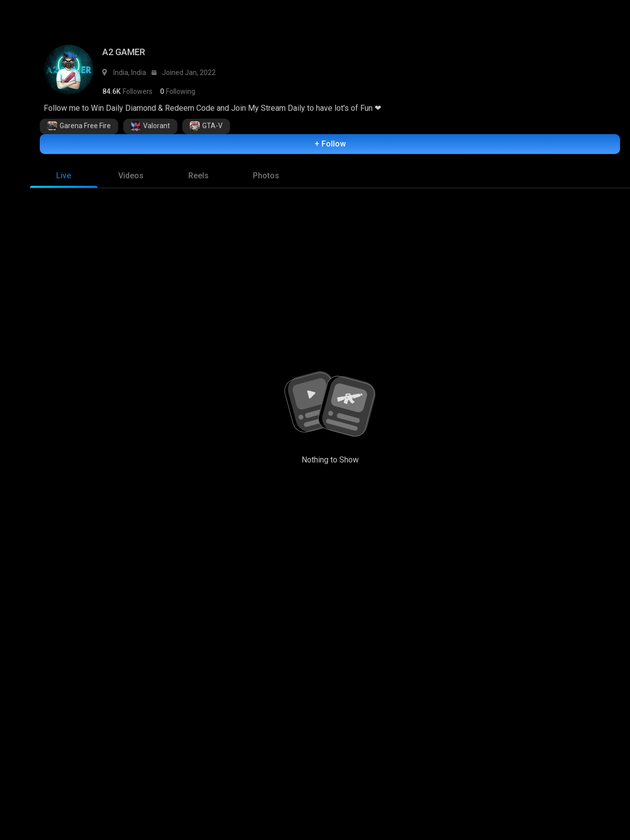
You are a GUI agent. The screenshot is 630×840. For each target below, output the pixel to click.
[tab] (64, 178)
